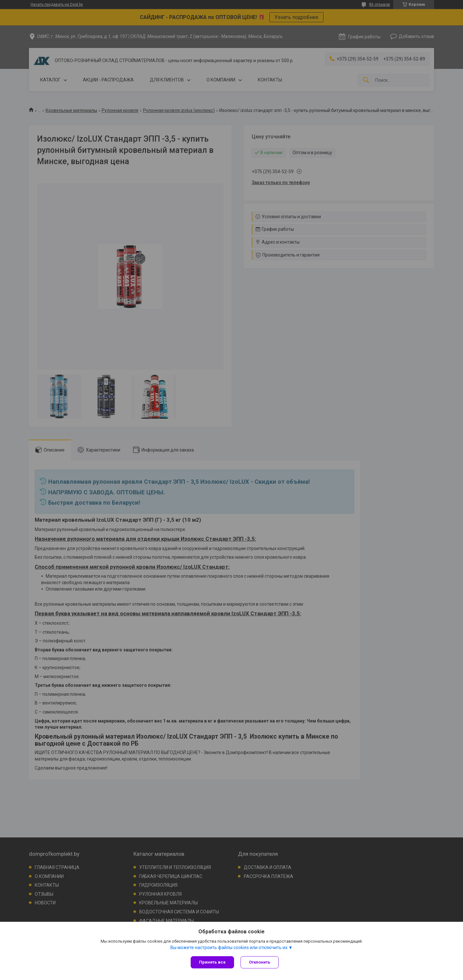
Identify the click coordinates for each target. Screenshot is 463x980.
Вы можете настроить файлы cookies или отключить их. (229, 947)
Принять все (212, 962)
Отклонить (260, 962)
